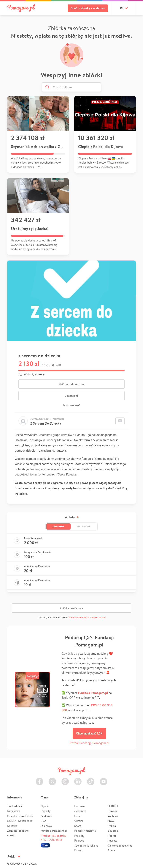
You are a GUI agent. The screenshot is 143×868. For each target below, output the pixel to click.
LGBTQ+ (113, 806)
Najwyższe (84, 526)
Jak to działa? (15, 806)
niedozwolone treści (79, 617)
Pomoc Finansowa (85, 831)
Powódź (112, 811)
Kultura (79, 850)
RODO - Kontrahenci (20, 821)
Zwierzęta (80, 811)
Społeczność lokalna (86, 846)
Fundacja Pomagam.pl (54, 831)
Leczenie (80, 806)
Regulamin (14, 811)
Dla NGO (46, 826)
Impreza (113, 840)
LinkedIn (78, 779)
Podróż (112, 836)
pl (122, 8)
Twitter (52, 779)
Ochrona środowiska (120, 846)
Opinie (45, 806)
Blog (43, 821)
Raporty (46, 811)
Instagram (65, 779)
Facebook (39, 779)
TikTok (91, 779)
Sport (78, 826)
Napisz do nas (98, 617)
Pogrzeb (79, 840)
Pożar (78, 816)
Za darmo (46, 816)
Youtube (104, 779)
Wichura (113, 816)
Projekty (79, 836)
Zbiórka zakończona (72, 384)
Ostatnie (58, 526)
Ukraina (79, 821)
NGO (111, 821)
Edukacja (113, 831)
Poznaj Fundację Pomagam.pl (89, 743)
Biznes (112, 850)
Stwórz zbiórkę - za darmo (88, 8)
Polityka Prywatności (20, 816)
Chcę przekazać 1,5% (89, 733)
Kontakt (12, 826)
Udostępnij (71, 396)
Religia (112, 826)
